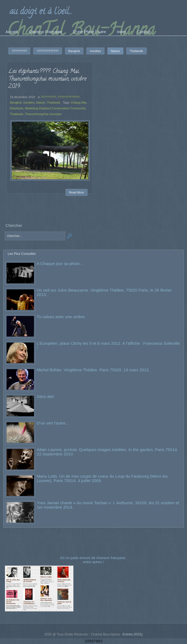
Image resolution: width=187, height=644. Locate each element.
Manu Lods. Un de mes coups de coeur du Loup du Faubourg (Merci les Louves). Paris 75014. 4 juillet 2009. (102, 478)
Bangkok (16, 102)
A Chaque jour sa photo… (60, 263)
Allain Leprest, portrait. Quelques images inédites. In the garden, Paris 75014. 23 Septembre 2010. (107, 452)
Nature (41, 102)
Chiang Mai (79, 102)
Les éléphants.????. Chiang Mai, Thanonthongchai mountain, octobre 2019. (47, 79)
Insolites (29, 102)
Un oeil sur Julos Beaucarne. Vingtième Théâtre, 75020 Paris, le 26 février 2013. (104, 292)
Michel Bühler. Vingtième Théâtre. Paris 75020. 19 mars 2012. (93, 370)
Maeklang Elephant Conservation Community (55, 108)
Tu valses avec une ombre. (61, 317)
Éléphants (17, 108)
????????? (48, 97)
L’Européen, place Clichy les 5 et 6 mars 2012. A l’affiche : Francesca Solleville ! (108, 345)
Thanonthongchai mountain (43, 114)
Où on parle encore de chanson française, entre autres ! (94, 560)
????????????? (69, 97)
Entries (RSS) (133, 634)
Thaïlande (54, 102)
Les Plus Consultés (22, 254)
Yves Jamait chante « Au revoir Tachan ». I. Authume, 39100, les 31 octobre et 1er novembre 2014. (108, 505)
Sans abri (45, 396)
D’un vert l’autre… (53, 423)
